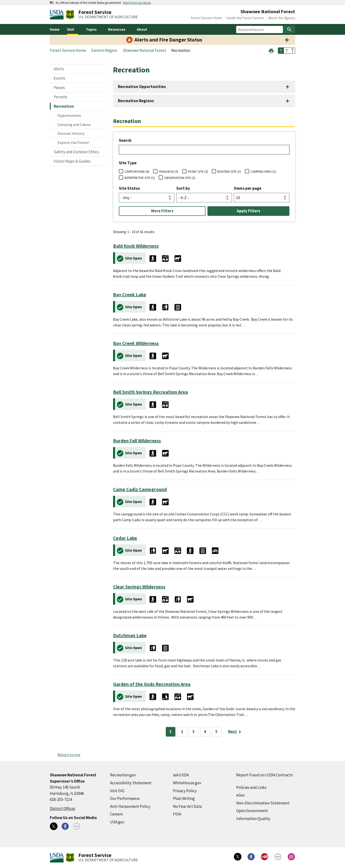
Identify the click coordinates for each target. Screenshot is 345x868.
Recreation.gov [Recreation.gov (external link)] (123, 775)
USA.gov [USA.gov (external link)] (117, 822)
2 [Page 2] (182, 732)
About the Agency (282, 18)
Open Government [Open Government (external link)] (252, 811)
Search (125, 140)
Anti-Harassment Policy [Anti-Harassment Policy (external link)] (130, 806)
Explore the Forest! (73, 142)
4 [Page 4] (205, 732)
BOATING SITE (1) (229, 171)
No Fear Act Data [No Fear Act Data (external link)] (187, 806)
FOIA (177, 814)
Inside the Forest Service (245, 18)
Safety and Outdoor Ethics (76, 152)
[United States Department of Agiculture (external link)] (58, 15)
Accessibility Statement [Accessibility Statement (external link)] (131, 783)
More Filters (162, 211)
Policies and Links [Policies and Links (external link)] (251, 787)
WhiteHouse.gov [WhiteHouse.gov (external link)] (187, 783)
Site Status (129, 188)
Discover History (71, 133)
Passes (59, 88)
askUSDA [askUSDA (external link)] (181, 775)
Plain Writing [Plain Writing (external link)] (184, 798)
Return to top (69, 755)
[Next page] (235, 732)
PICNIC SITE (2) (198, 171)
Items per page (248, 188)
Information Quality (253, 819)
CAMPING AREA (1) (263, 171)
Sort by (183, 188)
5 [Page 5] (216, 732)
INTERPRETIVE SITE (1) (140, 178)
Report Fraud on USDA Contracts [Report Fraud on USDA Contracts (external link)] (264, 775)
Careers (116, 814)
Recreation (64, 106)
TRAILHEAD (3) (169, 171)
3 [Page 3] (193, 732)
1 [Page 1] (170, 732)
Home (55, 29)
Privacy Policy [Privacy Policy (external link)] (185, 791)
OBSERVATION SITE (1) (180, 178)
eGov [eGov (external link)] (241, 795)
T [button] (281, 51)
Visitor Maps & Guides (72, 161)
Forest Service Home (206, 18)
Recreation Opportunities (142, 87)
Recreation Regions (136, 101)
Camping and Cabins (74, 124)
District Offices (63, 809)
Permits (60, 97)
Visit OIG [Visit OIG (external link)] (117, 791)
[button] (271, 50)
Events (60, 78)
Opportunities (69, 115)
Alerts (59, 69)
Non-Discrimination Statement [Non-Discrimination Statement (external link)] (263, 803)
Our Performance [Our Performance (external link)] (125, 798)
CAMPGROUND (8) (137, 171)
